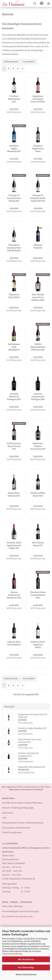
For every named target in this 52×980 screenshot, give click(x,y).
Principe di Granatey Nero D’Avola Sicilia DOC (14, 248)
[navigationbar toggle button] (49, 3)
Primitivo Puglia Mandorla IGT (14, 149)
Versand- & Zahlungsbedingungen (18, 808)
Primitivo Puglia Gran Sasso (38, 149)
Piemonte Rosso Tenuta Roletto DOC (38, 595)
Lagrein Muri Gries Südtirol (14, 643)
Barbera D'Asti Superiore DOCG (38, 645)
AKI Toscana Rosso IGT (38, 544)
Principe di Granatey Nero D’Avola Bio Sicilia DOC (14, 198)
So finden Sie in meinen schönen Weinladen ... (23, 803)
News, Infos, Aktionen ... (13, 906)
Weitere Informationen (26, 974)
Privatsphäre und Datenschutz (16, 828)
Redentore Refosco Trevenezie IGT (38, 446)
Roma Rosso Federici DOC (14, 494)
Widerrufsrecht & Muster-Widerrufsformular (23, 823)
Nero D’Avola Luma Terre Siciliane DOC (38, 297)
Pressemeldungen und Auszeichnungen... (21, 911)
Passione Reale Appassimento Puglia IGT (14, 545)
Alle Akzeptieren (26, 959)
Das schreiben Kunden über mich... (18, 916)
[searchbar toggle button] (35, 3)
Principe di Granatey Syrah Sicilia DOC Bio (38, 198)
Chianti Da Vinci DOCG (14, 296)
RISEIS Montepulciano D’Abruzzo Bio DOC (38, 347)
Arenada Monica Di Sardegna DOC (14, 397)
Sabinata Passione (38, 246)
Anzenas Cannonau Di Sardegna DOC (38, 397)
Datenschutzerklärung (12, 954)
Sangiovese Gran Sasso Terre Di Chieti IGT (38, 99)
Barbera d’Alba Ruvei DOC (38, 494)
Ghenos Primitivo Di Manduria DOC (14, 595)
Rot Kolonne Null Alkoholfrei (14, 347)
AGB (4, 818)
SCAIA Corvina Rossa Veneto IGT (14, 446)
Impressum (7, 813)
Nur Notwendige (26, 967)
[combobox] (11, 62)
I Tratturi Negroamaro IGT (14, 99)
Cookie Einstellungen (12, 832)
